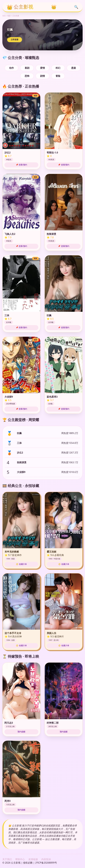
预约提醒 (21, 732)
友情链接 (33, 859)
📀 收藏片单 (21, 564)
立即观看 (15, 40)
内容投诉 (46, 859)
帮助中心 (20, 859)
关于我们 (7, 859)
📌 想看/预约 (21, 165)
